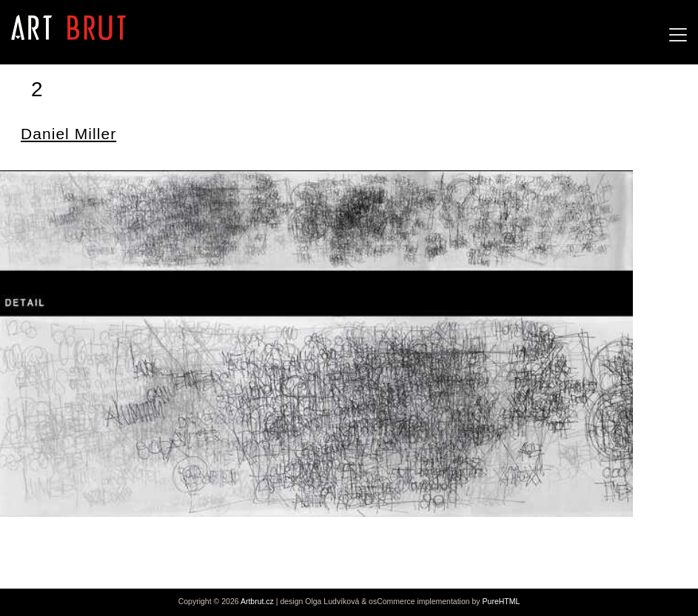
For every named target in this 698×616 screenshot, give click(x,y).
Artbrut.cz (257, 601)
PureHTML (501, 601)
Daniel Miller (68, 134)
